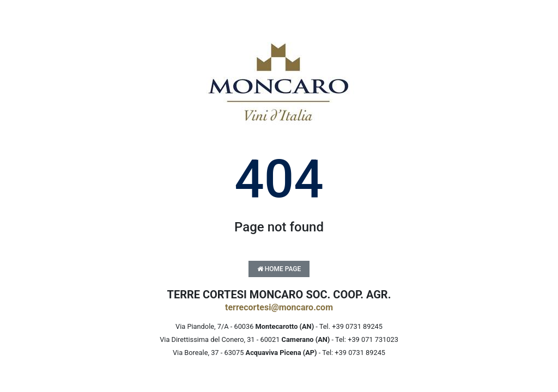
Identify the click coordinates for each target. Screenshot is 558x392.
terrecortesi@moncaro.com (279, 307)
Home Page (279, 269)
